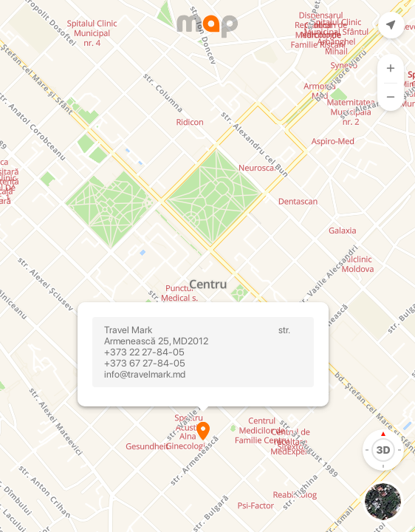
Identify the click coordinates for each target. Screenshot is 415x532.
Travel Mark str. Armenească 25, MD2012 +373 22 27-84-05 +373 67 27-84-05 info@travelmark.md (203, 352)
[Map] (207, 266)
